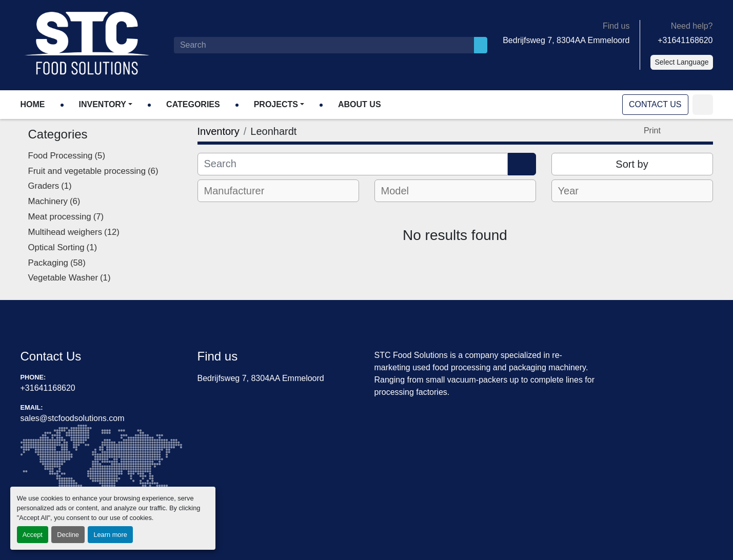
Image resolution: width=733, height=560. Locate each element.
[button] (106, 105)
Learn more (110, 535)
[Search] (324, 45)
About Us (360, 104)
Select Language (681, 62)
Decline (68, 535)
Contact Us (655, 104)
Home (33, 104)
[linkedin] (703, 105)
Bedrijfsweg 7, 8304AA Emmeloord (566, 40)
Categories (193, 104)
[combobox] (278, 191)
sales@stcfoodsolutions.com (73, 418)
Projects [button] (276, 104)
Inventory (103, 104)
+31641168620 (685, 40)
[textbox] (241, 191)
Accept (33, 535)
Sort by (632, 164)
